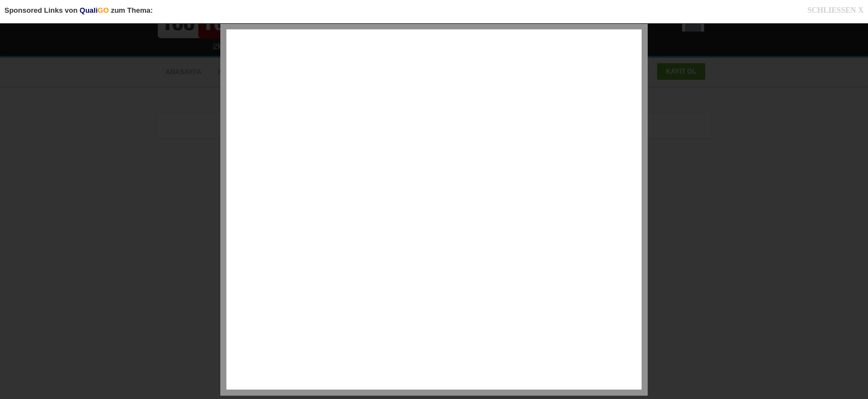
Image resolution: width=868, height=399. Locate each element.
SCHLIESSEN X (835, 10)
